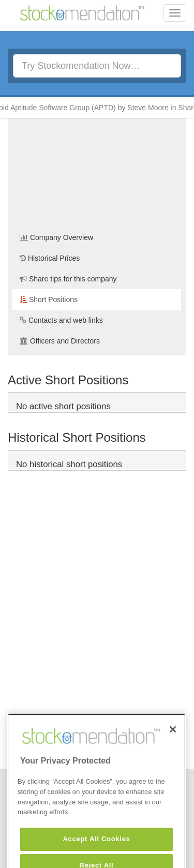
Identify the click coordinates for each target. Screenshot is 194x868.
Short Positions (49, 300)
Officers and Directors (60, 341)
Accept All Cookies (96, 851)
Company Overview (56, 237)
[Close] (173, 741)
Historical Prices (50, 258)
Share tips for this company (68, 279)
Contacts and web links (61, 320)
